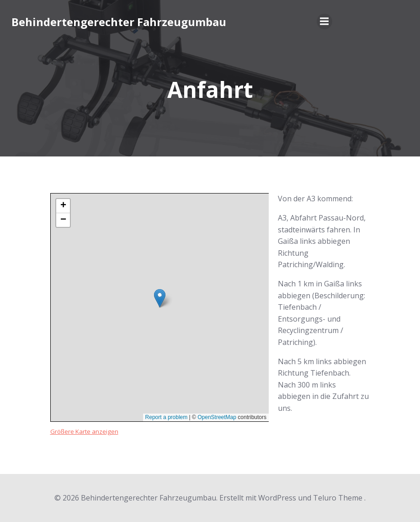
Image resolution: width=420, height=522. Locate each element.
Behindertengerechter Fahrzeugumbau (119, 22)
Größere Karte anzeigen (84, 431)
